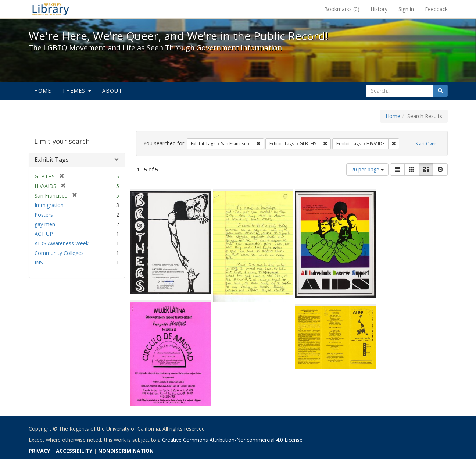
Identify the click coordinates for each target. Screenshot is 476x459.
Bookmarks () (342, 9)
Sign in (406, 9)
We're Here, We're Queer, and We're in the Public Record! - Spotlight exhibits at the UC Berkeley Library (51, 9)
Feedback (436, 9)
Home (43, 91)
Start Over (426, 144)
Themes (76, 91)
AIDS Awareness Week (62, 243)
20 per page (367, 169)
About (112, 91)
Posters (44, 215)
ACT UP (44, 234)
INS (39, 262)
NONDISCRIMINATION (126, 451)
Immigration (49, 205)
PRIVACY (39, 451)
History (379, 9)
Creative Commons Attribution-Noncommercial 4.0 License (232, 440)
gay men (45, 224)
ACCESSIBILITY (74, 451)
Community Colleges (59, 253)
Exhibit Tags (52, 160)
